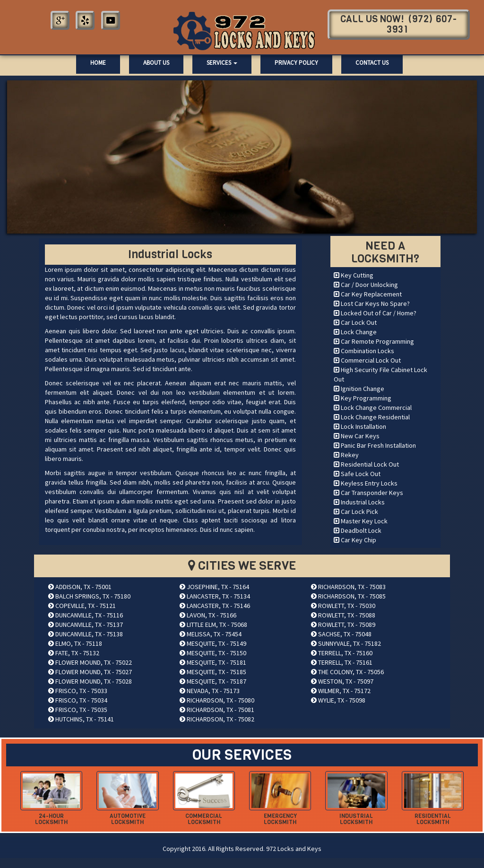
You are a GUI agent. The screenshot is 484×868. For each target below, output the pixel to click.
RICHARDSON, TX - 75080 (217, 700)
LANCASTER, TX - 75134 (215, 596)
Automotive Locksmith (128, 819)
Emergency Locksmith (280, 819)
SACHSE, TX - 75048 (341, 634)
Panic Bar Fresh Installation (375, 445)
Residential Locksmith (433, 819)
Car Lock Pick (356, 512)
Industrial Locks (359, 502)
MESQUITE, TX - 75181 (213, 662)
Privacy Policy (296, 63)
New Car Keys (357, 436)
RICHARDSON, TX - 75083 (348, 587)
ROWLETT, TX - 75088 (343, 615)
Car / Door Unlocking (366, 285)
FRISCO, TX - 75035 (78, 710)
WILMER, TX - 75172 (341, 691)
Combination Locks (364, 351)
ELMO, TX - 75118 (75, 643)
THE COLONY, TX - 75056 (347, 672)
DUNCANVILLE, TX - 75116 (86, 615)
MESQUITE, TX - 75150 (213, 653)
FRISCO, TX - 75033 (78, 691)
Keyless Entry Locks (366, 483)
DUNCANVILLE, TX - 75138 (86, 634)
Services (222, 63)
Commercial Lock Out (367, 360)
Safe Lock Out (357, 474)
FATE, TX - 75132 (74, 653)
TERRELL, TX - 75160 (342, 653)
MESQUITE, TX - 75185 (213, 672)
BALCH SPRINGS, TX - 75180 (89, 596)
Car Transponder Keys (368, 493)
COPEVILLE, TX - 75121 (82, 606)
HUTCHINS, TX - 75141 (81, 719)
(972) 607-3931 (422, 24)
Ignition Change (359, 389)
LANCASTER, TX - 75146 (215, 606)
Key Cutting (354, 275)
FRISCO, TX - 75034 (78, 700)
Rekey (346, 455)
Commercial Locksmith (204, 819)
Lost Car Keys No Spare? (372, 304)
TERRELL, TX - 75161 (342, 662)
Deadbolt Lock (358, 530)
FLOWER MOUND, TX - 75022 (90, 662)
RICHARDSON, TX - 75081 (217, 710)
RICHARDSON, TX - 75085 (348, 596)
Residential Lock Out (366, 464)
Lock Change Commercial (373, 408)
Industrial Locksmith (356, 819)
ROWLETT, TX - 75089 (343, 625)
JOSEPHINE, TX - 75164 (214, 587)
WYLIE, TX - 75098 (338, 700)
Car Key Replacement (368, 294)
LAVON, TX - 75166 (208, 615)
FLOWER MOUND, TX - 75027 (90, 672)
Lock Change (355, 332)
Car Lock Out (355, 322)
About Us (156, 63)
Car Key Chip (355, 540)
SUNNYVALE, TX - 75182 (346, 643)
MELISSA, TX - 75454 (211, 634)
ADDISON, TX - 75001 (80, 587)
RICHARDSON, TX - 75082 (217, 719)
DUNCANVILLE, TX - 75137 (86, 625)
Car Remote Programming (374, 341)
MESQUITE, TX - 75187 (213, 681)
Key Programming (363, 398)
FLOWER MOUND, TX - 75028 (90, 681)
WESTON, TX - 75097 (342, 681)
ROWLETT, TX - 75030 (343, 606)
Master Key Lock (361, 521)
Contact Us (372, 63)
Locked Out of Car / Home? (375, 313)
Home (98, 63)
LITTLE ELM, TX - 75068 (213, 625)
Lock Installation (360, 426)
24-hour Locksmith (51, 819)
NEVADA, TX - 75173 (210, 691)
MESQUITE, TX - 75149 (213, 643)
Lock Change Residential (372, 417)
